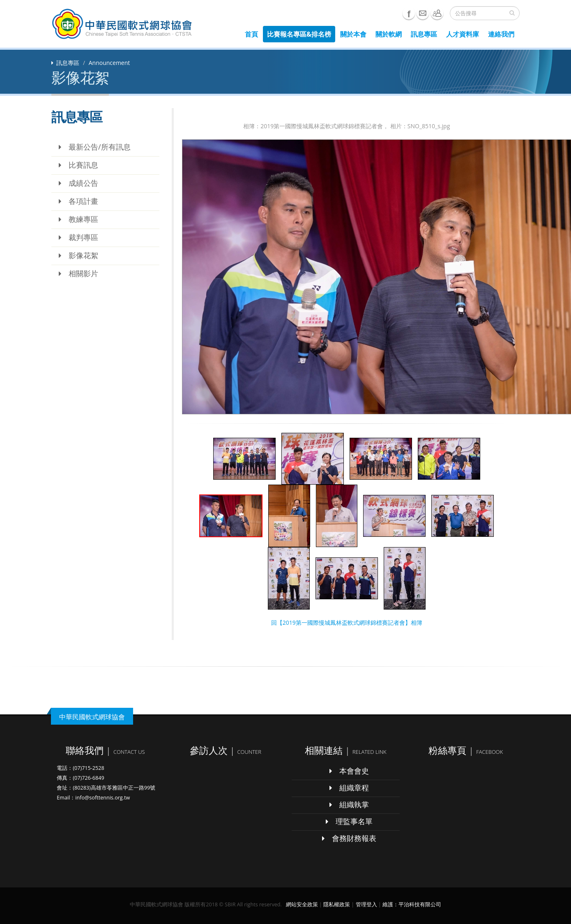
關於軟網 (389, 34)
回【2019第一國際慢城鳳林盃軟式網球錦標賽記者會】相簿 (347, 623)
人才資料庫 (463, 34)
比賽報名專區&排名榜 (299, 34)
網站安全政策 (302, 904)
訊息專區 (424, 34)
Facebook (409, 13)
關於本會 (353, 34)
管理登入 (366, 904)
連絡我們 (501, 34)
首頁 (251, 34)
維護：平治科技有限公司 (412, 904)
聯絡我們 (437, 13)
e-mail (423, 13)
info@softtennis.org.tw (102, 798)
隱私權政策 (337, 904)
